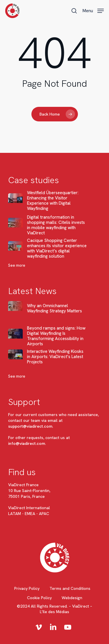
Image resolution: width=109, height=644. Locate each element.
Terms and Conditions (70, 588)
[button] (93, 10)
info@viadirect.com (27, 443)
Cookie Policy (39, 598)
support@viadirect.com (30, 426)
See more (17, 265)
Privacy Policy (27, 588)
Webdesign (72, 598)
